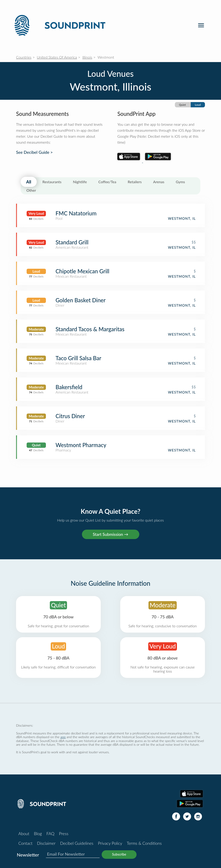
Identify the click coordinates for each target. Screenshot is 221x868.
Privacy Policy (110, 843)
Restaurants (52, 182)
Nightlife (80, 182)
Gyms (180, 182)
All (29, 182)
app (63, 737)
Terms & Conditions (144, 843)
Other (31, 190)
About (24, 834)
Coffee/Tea (107, 182)
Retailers (135, 182)
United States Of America (57, 57)
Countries (24, 57)
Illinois (87, 57)
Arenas (159, 182)
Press (64, 834)
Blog (38, 834)
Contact (25, 843)
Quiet (182, 105)
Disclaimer (46, 843)
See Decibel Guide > (34, 152)
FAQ (50, 834)
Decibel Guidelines (77, 843)
